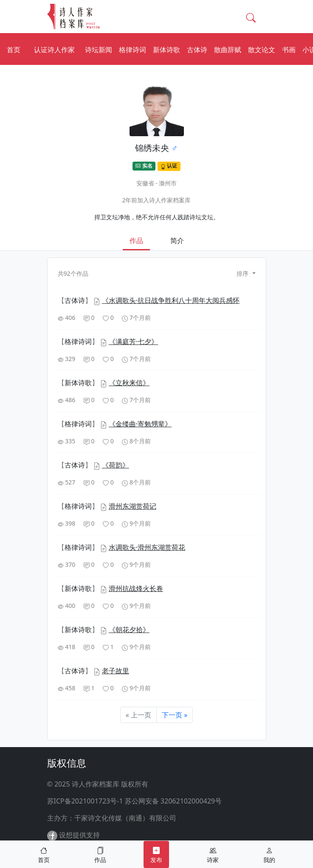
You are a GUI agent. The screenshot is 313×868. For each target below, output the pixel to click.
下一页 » (175, 715)
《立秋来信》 (129, 383)
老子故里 (116, 671)
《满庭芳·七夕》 (133, 342)
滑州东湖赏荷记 (133, 506)
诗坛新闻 (99, 50)
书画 (289, 50)
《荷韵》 (116, 465)
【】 (76, 300)
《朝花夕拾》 (129, 630)
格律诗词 (133, 50)
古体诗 (197, 50)
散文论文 (262, 50)
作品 (136, 241)
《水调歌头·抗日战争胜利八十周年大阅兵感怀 (171, 300)
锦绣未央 (152, 148)
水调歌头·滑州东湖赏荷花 (147, 547)
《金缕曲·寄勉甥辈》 (140, 424)
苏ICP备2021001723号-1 (85, 801)
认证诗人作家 (54, 50)
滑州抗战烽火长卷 (136, 588)
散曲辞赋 (228, 50)
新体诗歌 (166, 50)
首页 (14, 50)
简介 (177, 241)
